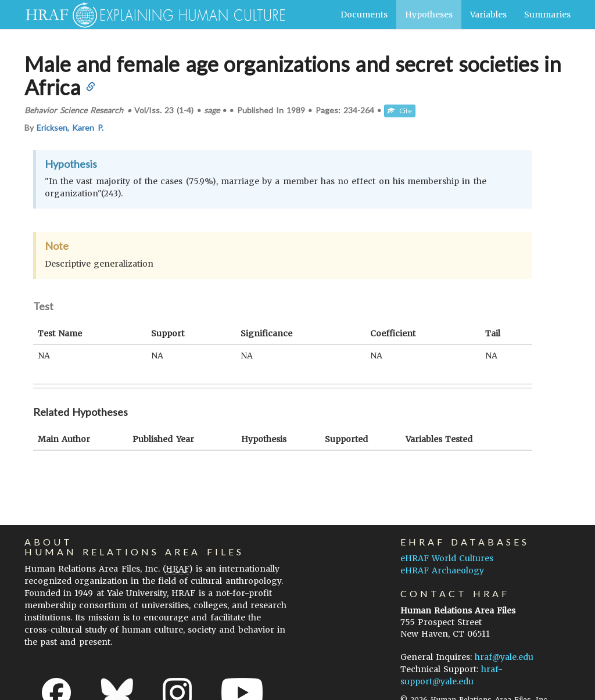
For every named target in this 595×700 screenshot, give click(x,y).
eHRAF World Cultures (447, 558)
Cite (400, 111)
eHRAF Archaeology (442, 570)
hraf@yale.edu (504, 657)
